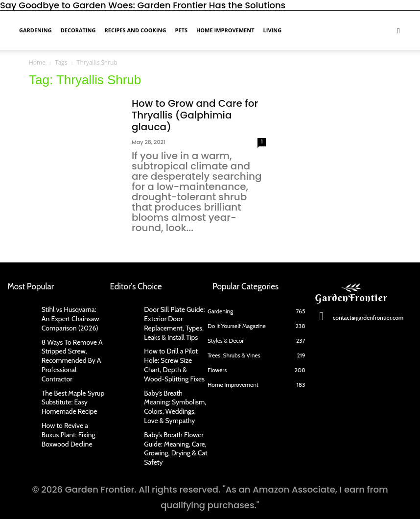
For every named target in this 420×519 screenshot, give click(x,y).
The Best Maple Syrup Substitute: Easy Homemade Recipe (69, 384)
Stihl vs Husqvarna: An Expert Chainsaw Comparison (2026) (69, 317)
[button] (398, 30)
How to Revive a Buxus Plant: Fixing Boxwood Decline (70, 413)
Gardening (35, 30)
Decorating (78, 30)
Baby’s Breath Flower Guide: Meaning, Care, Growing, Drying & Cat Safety (171, 426)
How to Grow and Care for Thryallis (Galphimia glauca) (195, 115)
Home (37, 62)
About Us (101, 501)
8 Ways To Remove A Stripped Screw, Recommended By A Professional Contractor (70, 350)
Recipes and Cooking (135, 30)
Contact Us (163, 501)
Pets (181, 30)
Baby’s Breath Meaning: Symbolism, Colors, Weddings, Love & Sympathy (172, 388)
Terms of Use (310, 501)
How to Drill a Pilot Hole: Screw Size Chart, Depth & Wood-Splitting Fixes (174, 354)
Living (273, 30)
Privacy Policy (234, 501)
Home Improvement (225, 30)
